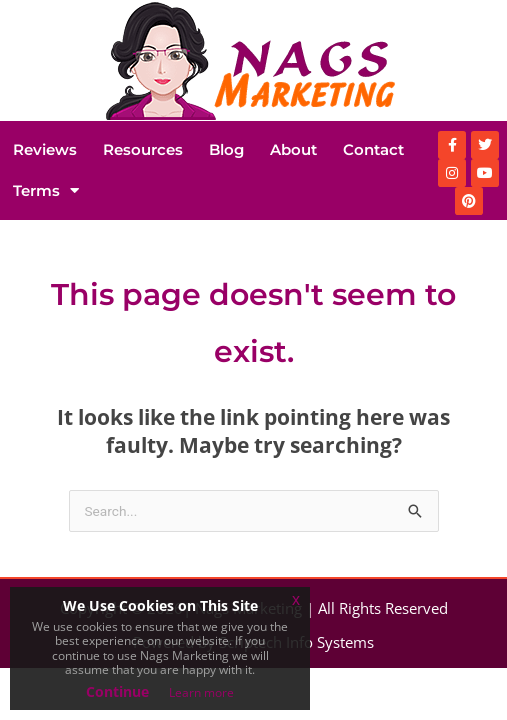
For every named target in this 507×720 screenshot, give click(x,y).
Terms (46, 190)
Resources (143, 149)
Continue (117, 691)
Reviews (45, 149)
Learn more (201, 692)
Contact (373, 149)
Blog (226, 149)
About (293, 149)
